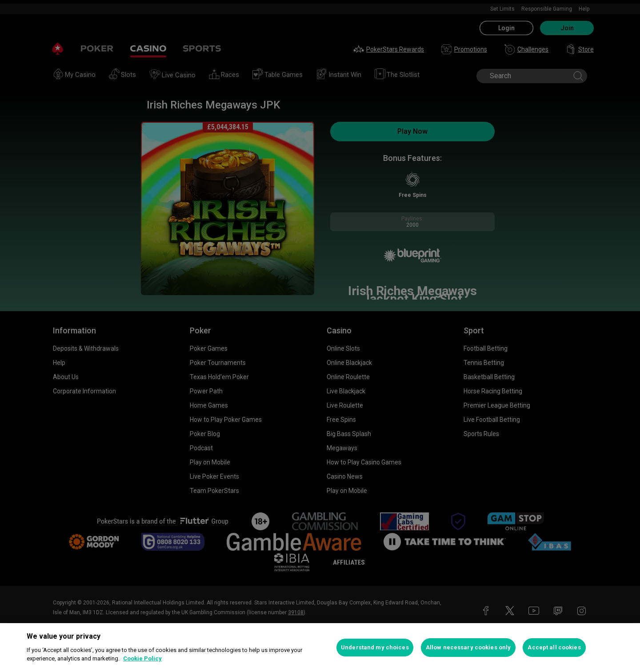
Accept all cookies (554, 647)
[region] (320, 648)
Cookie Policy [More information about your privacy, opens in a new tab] (142, 658)
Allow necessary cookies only (468, 647)
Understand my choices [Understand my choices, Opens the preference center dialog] (375, 647)
